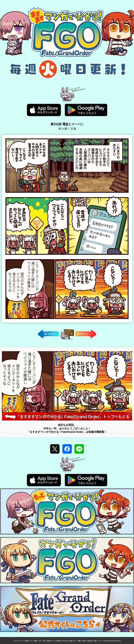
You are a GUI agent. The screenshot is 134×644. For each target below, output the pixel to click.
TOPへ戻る (67, 339)
